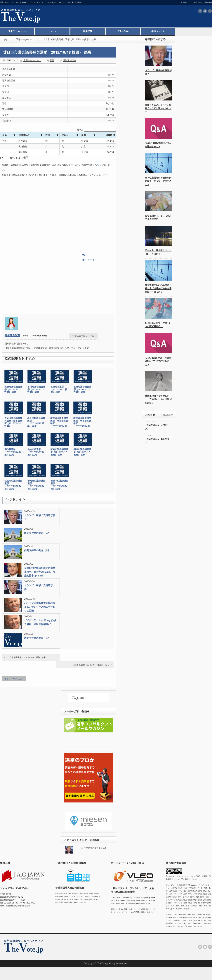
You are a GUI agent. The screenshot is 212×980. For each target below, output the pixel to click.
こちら (96, 165)
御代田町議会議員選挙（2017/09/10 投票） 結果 (36, 485)
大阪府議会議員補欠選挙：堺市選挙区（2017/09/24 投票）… (13, 422)
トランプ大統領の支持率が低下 (40, 517)
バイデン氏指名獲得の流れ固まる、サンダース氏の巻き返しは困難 (40, 607)
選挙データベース (17, 31)
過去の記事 (168, 415)
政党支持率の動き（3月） (38, 533)
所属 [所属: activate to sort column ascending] (84, 135)
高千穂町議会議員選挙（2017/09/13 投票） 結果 (36, 422)
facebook (210, 11)
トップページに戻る (14, 678)
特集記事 (88, 31)
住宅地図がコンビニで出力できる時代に (158, 217)
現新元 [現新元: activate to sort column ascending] (65, 135)
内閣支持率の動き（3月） (38, 550)
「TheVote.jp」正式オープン (157, 427)
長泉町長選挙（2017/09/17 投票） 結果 (59, 389)
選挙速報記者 (69, 60)
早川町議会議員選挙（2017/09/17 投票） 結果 (36, 389)
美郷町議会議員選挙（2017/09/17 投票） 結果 (13, 389)
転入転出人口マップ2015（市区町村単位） (157, 325)
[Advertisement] (112, 37)
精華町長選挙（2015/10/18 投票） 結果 (91, 665)
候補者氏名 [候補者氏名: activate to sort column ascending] (24, 135)
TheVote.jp (103, 963)
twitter (205, 11)
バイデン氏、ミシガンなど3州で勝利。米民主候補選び (40, 622)
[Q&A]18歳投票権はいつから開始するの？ (158, 145)
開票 (52, 60)
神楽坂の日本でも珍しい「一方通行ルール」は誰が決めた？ (158, 399)
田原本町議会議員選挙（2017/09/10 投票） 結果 (59, 485)
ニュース (52, 31)
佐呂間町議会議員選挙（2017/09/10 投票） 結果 (13, 485)
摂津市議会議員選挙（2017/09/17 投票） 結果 (82, 452)
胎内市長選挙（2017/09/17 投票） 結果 (36, 452)
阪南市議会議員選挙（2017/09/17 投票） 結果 (59, 452)
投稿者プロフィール (84, 336)
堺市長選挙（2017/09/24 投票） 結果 (13, 452)
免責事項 (189, 926)
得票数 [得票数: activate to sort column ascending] (109, 135)
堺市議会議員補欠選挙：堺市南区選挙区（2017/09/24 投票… (59, 423)
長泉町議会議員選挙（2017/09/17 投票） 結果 (82, 389)
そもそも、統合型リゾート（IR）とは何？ (158, 252)
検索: (96, 130)
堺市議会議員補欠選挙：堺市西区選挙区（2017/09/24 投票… (82, 423)
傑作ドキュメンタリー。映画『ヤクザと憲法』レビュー (158, 108)
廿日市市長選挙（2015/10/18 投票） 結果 (26, 657)
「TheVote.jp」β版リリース (158, 441)
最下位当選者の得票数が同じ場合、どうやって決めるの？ (158, 181)
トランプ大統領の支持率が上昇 (40, 587)
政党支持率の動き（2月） (38, 638)
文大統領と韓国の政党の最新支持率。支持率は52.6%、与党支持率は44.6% (40, 572)
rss (200, 11)
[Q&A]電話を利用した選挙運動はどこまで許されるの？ (158, 361)
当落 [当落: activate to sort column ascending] (4, 135)
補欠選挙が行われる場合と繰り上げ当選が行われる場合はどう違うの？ (158, 288)
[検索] (85, 698)
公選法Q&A (123, 31)
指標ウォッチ (158, 31)
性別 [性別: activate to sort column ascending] (48, 135)
